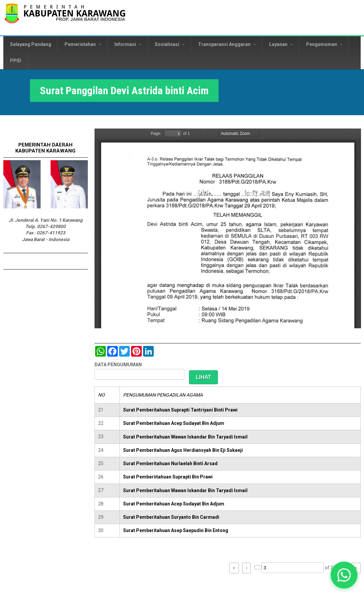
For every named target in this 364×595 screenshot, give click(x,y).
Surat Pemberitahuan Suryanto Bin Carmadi (171, 517)
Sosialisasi (170, 44)
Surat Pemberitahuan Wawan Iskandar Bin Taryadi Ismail (185, 437)
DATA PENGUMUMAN (118, 365)
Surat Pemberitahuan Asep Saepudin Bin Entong (176, 530)
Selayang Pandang (31, 44)
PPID (16, 61)
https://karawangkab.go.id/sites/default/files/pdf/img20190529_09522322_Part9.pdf (228, 228)
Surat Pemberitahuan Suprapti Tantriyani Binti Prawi (180, 410)
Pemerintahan (83, 44)
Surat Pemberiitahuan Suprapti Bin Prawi (168, 477)
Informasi (128, 44)
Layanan (281, 44)
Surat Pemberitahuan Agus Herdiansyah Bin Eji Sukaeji (183, 450)
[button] (344, 575)
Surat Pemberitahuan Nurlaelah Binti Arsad (170, 463)
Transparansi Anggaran (227, 44)
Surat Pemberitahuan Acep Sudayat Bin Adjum (174, 423)
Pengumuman (324, 44)
